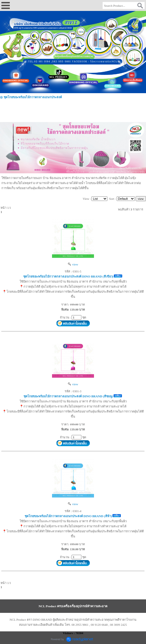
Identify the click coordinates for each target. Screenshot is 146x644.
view (73, 264)
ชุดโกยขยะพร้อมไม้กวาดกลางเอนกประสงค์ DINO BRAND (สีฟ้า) (68, 516)
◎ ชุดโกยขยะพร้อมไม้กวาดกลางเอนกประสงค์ (31, 97)
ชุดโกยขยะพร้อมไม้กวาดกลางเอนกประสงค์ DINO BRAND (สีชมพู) (68, 396)
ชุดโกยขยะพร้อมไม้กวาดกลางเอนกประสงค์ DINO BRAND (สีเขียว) (68, 276)
